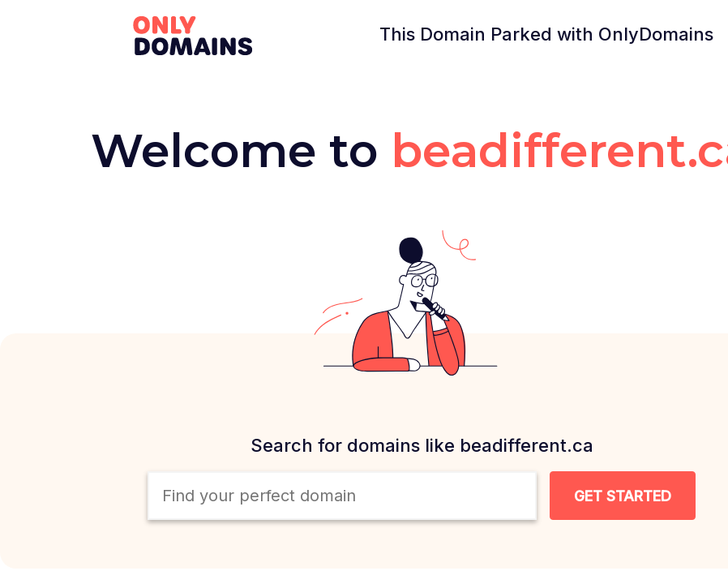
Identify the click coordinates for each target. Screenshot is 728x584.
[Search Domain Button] (623, 496)
